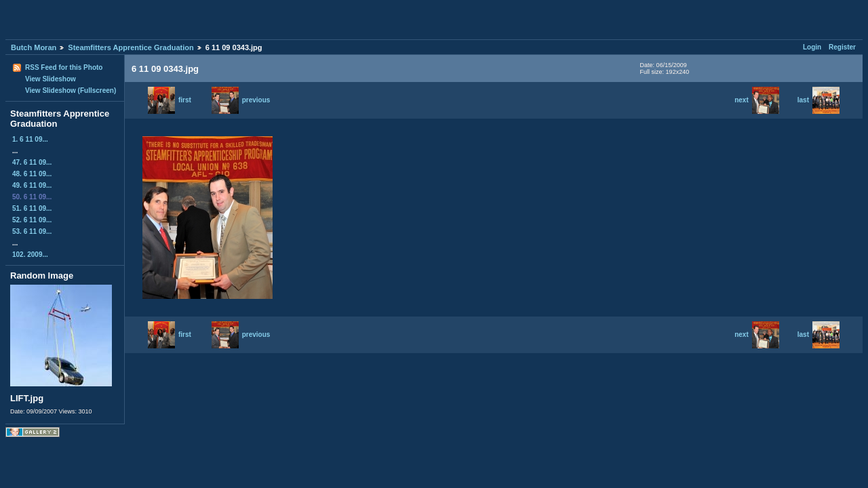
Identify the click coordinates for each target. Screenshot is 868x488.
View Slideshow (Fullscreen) (71, 90)
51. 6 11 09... (32, 208)
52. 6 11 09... (32, 220)
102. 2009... (30, 255)
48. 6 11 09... (32, 174)
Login (812, 47)
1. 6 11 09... (30, 139)
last (818, 100)
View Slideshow (51, 79)
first (170, 100)
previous (241, 100)
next (757, 100)
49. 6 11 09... (32, 185)
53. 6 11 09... (32, 231)
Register (842, 47)
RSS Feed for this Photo (64, 67)
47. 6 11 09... (32, 162)
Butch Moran (34, 47)
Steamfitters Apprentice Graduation (131, 47)
